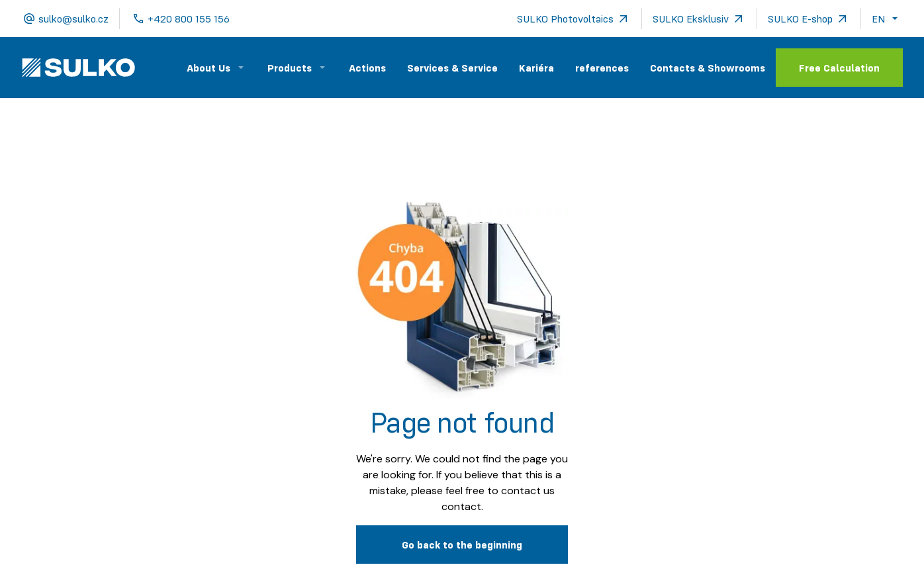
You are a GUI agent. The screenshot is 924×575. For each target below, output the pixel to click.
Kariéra (536, 68)
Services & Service (452, 68)
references (602, 68)
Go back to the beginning (462, 545)
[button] (887, 19)
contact (461, 506)
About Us (208, 68)
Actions (367, 68)
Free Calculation (839, 68)
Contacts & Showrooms (708, 68)
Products (290, 68)
